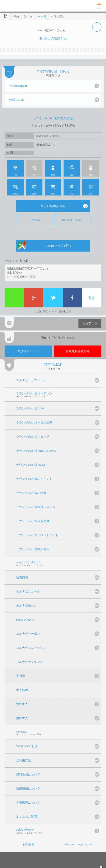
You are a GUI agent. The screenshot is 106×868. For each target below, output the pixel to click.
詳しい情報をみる (53, 206)
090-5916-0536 (25, 277)
